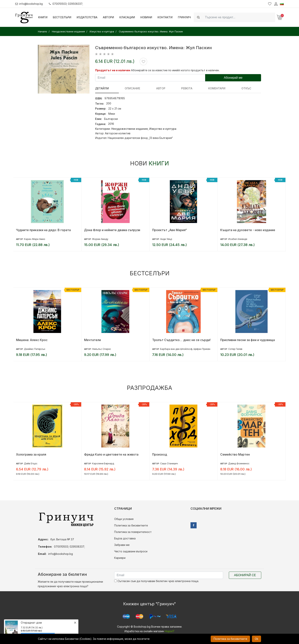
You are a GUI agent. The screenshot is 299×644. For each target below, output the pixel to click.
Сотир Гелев (235, 349)
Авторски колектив (118, 133)
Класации (127, 17)
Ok (256, 639)
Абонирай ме (233, 78)
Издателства (87, 17)
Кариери (120, 558)
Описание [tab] (124, 88)
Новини (146, 17)
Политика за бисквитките (131, 525)
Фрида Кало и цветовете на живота (111, 454)
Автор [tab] (143, 88)
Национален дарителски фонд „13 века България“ (140, 138)
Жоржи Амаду (100, 239)
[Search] (239, 17)
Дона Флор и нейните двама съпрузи (112, 230)
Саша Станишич (169, 463)
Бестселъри (62, 17)
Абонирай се (245, 575)
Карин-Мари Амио (35, 239)
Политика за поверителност (133, 532)
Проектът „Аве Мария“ (170, 230)
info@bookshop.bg (30, 4)
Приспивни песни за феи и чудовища (248, 340)
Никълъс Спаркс (102, 349)
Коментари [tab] (182, 88)
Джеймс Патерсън (35, 349)
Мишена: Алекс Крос (32, 340)
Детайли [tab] (102, 88)
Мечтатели (92, 340)
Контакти (165, 17)
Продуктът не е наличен (113, 70)
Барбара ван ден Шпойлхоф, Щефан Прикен (185, 349)
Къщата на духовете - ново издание (248, 230)
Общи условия (124, 519)
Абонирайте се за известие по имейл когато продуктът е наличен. (175, 70)
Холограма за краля (31, 454)
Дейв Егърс (31, 463)
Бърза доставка (125, 538)
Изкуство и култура (163, 129)
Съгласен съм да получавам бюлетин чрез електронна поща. (157, 581)
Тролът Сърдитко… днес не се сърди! (181, 340)
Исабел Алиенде (238, 239)
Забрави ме (122, 545)
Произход (160, 454)
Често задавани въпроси (131, 551)
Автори (108, 17)
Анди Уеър (166, 239)
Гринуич (184, 17)
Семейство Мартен (235, 454)
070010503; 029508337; (67, 4)
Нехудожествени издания (130, 129)
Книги (43, 17)
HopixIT (170, 631)
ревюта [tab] (161, 88)
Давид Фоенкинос (239, 463)
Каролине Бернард (103, 463)
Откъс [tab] (203, 88)
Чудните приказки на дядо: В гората (43, 230)
